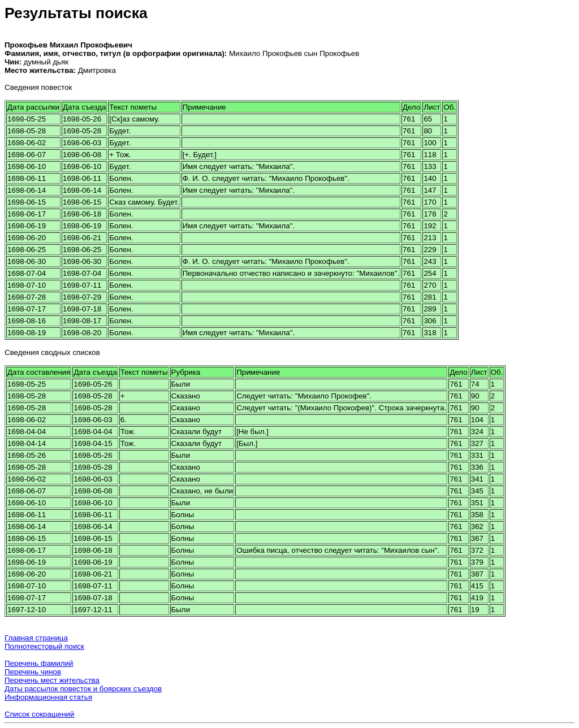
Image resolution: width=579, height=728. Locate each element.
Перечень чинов (33, 672)
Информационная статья (48, 697)
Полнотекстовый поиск (44, 646)
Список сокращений (39, 714)
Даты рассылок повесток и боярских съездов (83, 689)
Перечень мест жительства (52, 680)
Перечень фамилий (39, 663)
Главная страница (36, 638)
